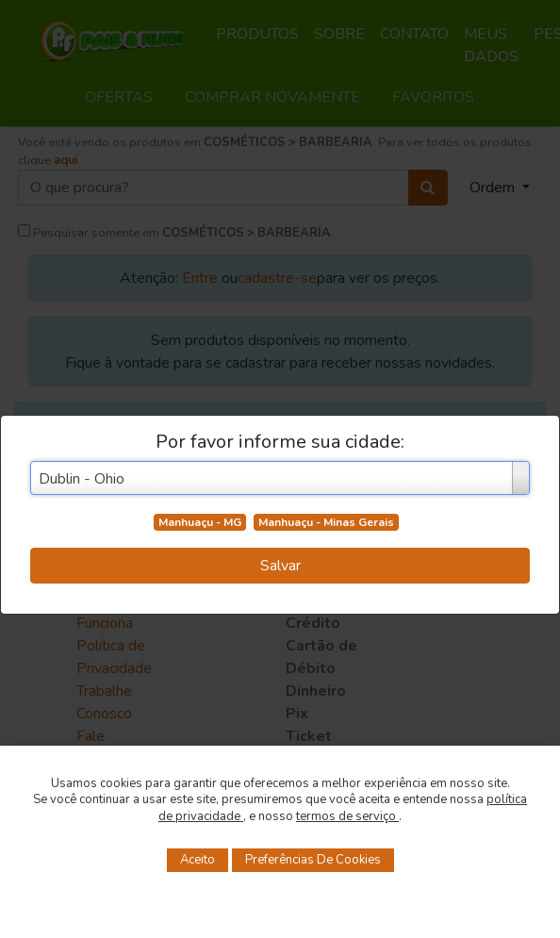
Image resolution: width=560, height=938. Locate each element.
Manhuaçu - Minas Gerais (326, 522)
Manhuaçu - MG (200, 522)
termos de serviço (347, 816)
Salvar (280, 566)
